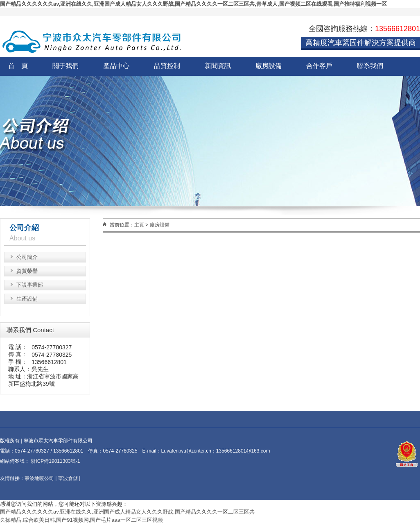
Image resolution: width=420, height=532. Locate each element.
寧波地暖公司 (39, 478)
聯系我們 (370, 66)
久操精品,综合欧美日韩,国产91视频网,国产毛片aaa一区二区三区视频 (81, 520)
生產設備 (27, 299)
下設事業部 (30, 285)
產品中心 (116, 66)
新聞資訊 (218, 66)
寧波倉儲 (68, 478)
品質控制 (167, 66)
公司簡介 (27, 257)
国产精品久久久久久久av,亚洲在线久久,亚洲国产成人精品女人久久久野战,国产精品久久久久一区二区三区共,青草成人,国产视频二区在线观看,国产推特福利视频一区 (193, 4)
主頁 (139, 225)
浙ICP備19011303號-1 (55, 461)
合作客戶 (319, 66)
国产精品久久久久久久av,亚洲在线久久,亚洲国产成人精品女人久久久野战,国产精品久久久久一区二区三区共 (127, 512)
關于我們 (65, 66)
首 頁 (18, 66)
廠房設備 (269, 66)
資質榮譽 (27, 271)
